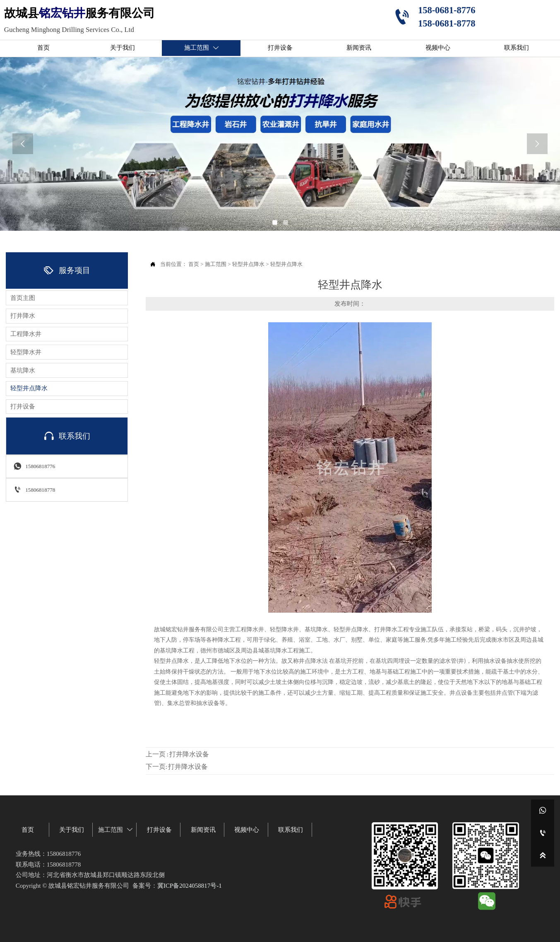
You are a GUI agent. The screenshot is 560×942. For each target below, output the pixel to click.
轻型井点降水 (248, 264)
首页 (194, 264)
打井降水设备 (189, 755)
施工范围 (216, 264)
